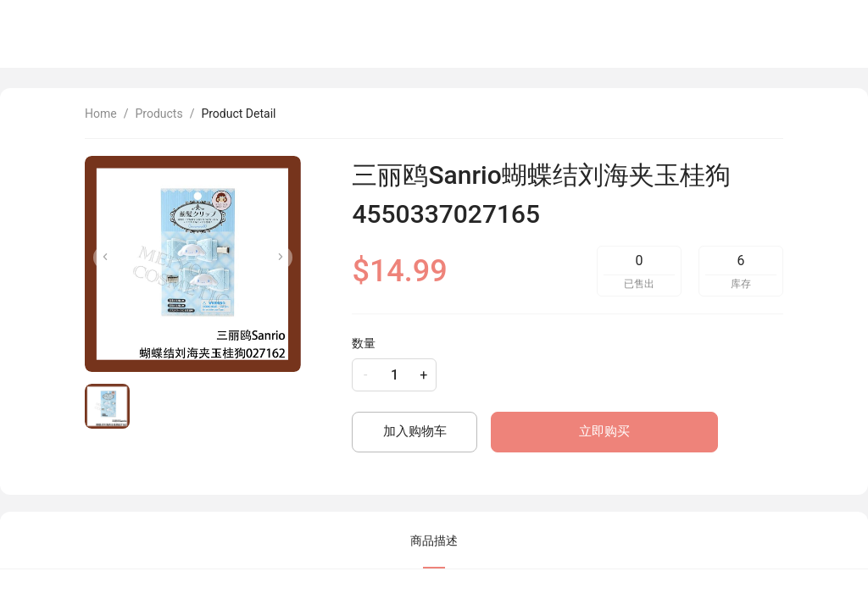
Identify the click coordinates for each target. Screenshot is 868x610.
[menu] (653, 34)
